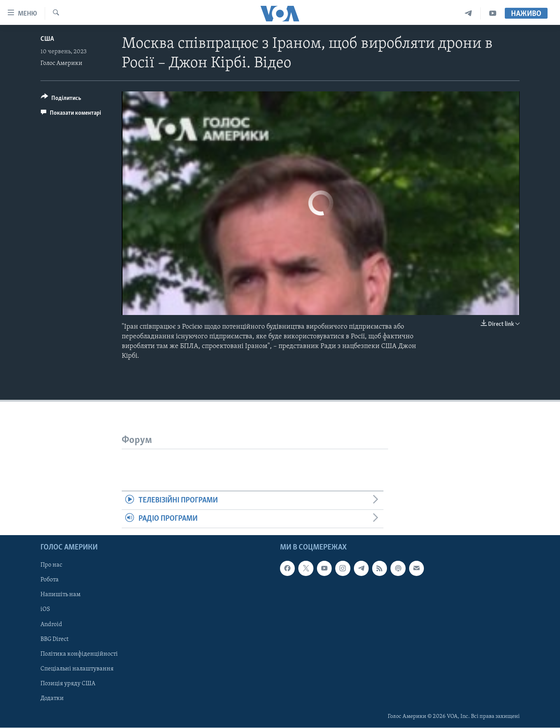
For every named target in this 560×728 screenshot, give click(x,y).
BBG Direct (54, 639)
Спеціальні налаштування (77, 669)
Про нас (51, 565)
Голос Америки (61, 63)
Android (51, 625)
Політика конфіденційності (79, 654)
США (47, 39)
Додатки (52, 698)
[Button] (61, 99)
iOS (45, 610)
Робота (50, 580)
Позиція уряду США (68, 684)
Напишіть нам (60, 595)
